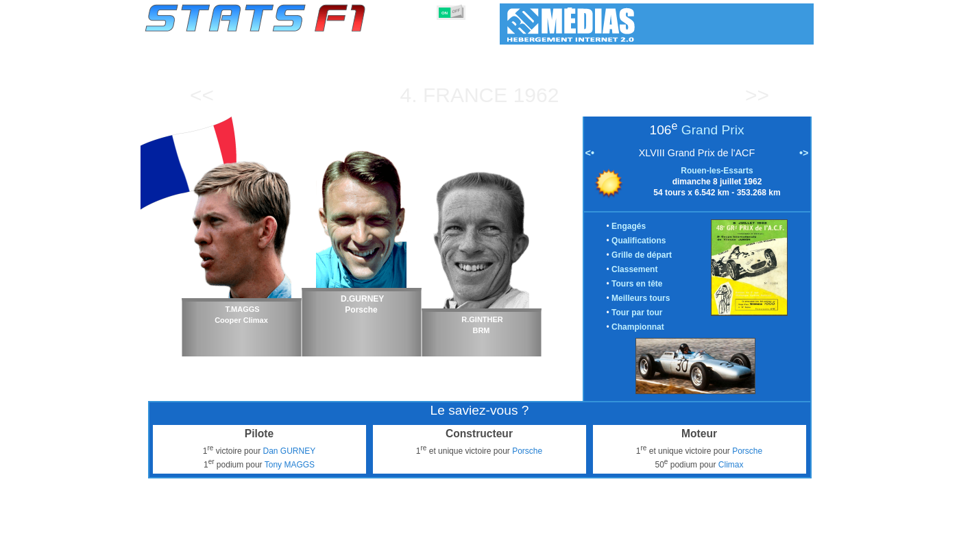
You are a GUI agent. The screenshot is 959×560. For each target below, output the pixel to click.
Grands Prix (300, 547)
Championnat (638, 327)
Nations (550, 547)
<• (590, 153)
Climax (731, 465)
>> (757, 95)
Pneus (508, 547)
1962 (536, 95)
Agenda (639, 547)
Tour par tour (637, 313)
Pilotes (351, 547)
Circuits (595, 547)
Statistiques (193, 547)
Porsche (527, 451)
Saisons (246, 547)
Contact (786, 547)
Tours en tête (637, 284)
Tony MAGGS (290, 465)
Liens (679, 547)
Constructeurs (406, 547)
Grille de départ (642, 255)
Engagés (629, 226)
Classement (634, 269)
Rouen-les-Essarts (717, 171)
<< (202, 95)
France (465, 95)
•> (804, 153)
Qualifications (639, 241)
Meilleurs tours (641, 298)
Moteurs (465, 547)
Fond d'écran (730, 547)
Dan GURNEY (289, 451)
